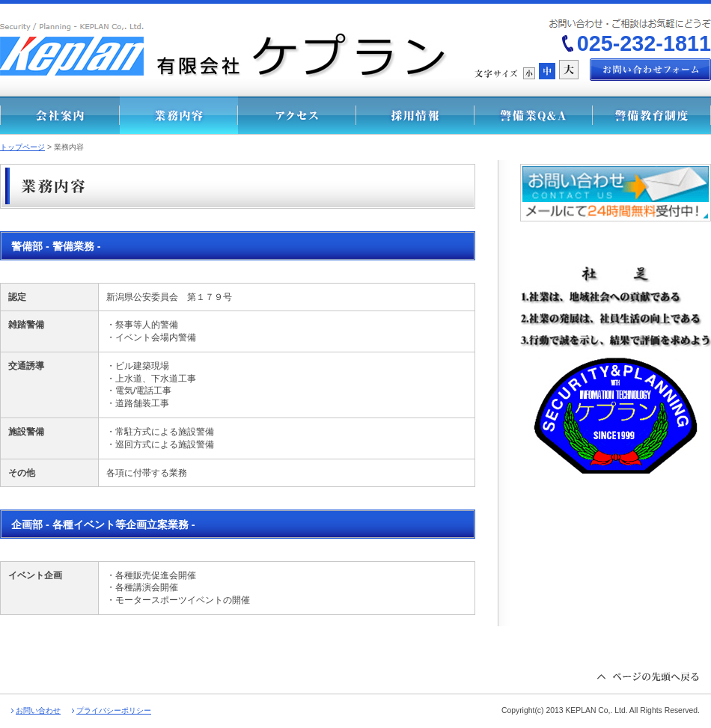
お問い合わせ (38, 710)
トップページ (22, 147)
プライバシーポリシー (114, 710)
